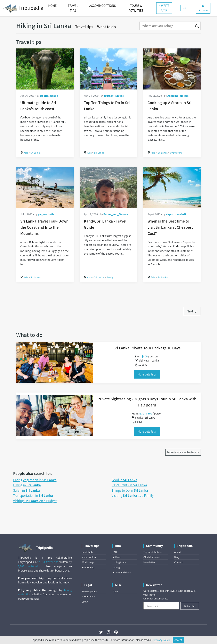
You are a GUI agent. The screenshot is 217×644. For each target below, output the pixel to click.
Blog (177, 557)
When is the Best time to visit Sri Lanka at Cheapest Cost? (170, 227)
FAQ (115, 552)
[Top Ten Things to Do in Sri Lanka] (108, 69)
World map (88, 562)
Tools (115, 591)
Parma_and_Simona (116, 214)
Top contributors (152, 552)
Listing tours (119, 562)
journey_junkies (114, 96)
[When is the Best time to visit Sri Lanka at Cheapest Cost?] (172, 187)
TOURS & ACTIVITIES (136, 8)
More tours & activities (183, 452)
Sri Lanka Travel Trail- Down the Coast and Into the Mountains (44, 227)
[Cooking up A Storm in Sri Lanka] (172, 69)
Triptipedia (23, 8)
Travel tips (84, 27)
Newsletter (149, 562)
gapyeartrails (46, 214)
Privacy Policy (162, 640)
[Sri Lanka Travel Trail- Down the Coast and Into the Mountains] (45, 187)
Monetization (89, 557)
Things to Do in (130, 490)
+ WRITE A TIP (164, 8)
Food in (124, 480)
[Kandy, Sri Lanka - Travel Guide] (108, 187)
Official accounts (152, 557)
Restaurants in (129, 485)
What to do (106, 27)
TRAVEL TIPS (73, 8)
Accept (178, 640)
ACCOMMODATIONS (102, 6)
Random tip (88, 567)
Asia (26, 153)
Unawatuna (176, 153)
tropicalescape (49, 96)
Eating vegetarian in (35, 480)
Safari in (26, 490)
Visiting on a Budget (35, 501)
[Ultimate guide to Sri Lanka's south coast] (45, 69)
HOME (52, 6)
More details (147, 374)
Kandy (110, 277)
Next (192, 311)
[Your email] (161, 606)
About (177, 552)
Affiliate (116, 557)
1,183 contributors (30, 566)
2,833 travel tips (48, 562)
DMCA (85, 602)
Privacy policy (89, 591)
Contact (178, 562)
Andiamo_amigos (178, 96)
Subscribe (190, 606)
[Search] (166, 26)
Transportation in (33, 496)
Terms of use (89, 596)
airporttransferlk (176, 214)
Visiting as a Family (133, 496)
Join (185, 8)
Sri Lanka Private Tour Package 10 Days (147, 348)
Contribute (87, 552)
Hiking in (27, 485)
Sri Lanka (35, 153)
